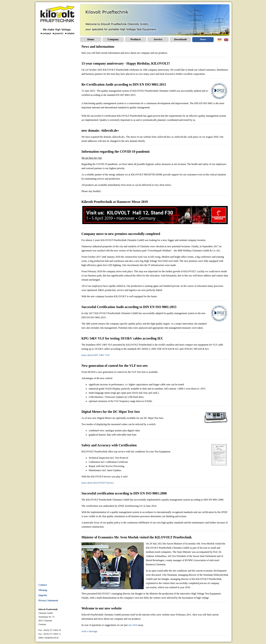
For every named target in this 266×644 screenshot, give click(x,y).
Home (91, 39)
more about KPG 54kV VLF (96, 355)
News (203, 39)
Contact (43, 585)
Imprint (43, 595)
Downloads (180, 39)
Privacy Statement (48, 600)
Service (158, 39)
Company (113, 39)
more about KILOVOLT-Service (98, 483)
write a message (89, 631)
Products (136, 39)
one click (133, 625)
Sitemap (43, 590)
